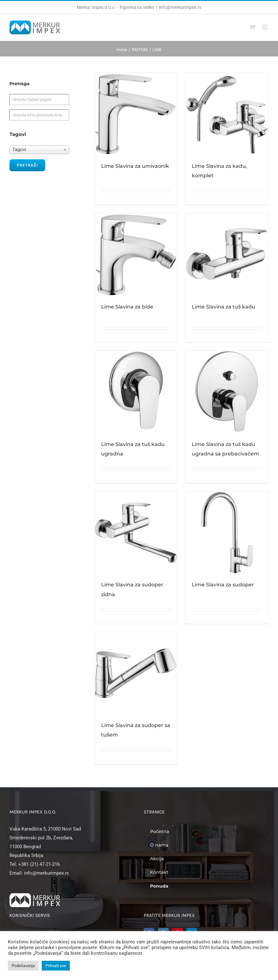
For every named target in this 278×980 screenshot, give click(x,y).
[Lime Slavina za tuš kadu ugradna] (136, 392)
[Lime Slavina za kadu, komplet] (227, 114)
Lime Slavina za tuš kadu (224, 307)
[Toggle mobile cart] (252, 27)
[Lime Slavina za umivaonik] (136, 114)
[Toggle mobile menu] (265, 27)
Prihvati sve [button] (56, 966)
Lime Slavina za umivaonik (135, 166)
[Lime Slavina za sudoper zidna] (136, 533)
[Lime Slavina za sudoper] (227, 533)
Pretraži (27, 165)
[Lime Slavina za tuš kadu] (227, 255)
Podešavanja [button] (23, 966)
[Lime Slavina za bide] (136, 255)
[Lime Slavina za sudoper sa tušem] (136, 673)
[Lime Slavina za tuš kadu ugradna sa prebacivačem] (227, 392)
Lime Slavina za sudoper (223, 585)
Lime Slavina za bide (127, 307)
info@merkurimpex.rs (180, 7)
